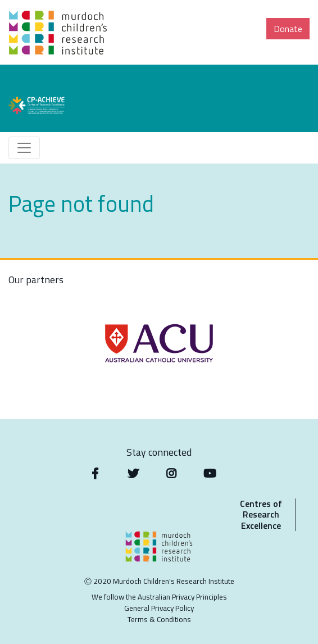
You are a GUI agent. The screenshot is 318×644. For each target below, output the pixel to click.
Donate (288, 29)
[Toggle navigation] (24, 148)
